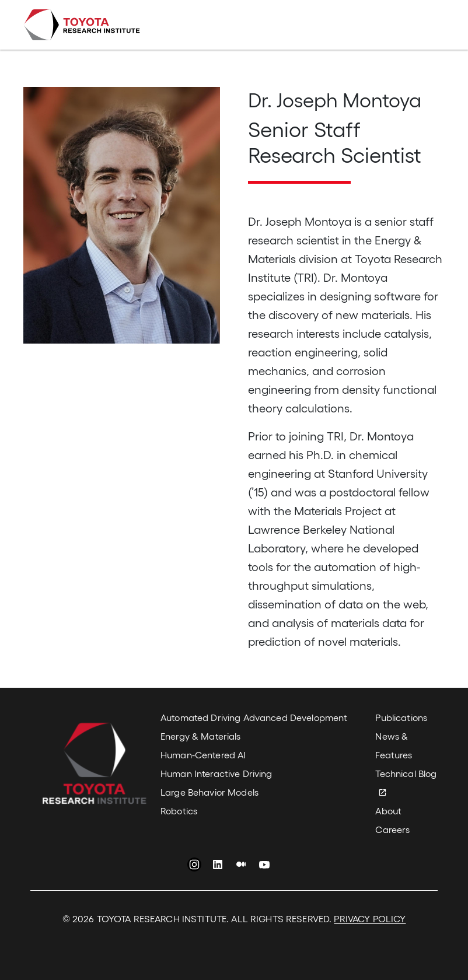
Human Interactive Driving (216, 773)
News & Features (394, 745)
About (388, 811)
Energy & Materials (201, 736)
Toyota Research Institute (82, 25)
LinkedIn (218, 866)
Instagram (194, 866)
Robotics (179, 811)
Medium (241, 866)
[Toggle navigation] (428, 25)
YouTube (264, 866)
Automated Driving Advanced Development (254, 717)
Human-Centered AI (203, 755)
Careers (392, 829)
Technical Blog (406, 773)
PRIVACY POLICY (370, 918)
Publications (401, 717)
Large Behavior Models (209, 792)
